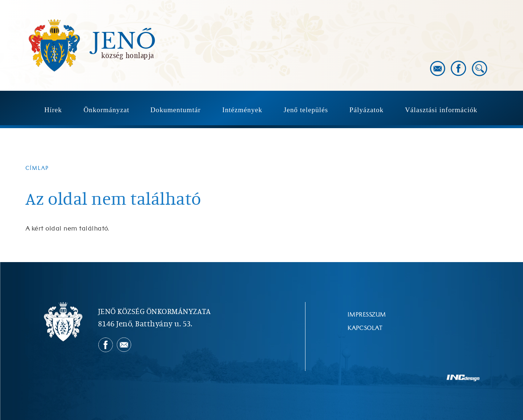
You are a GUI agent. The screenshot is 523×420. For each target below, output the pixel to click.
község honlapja (128, 55)
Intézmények (242, 110)
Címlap (37, 168)
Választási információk (441, 110)
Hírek (53, 110)
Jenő (124, 41)
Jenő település (306, 110)
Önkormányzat (106, 110)
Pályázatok (366, 110)
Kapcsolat (365, 328)
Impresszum (367, 315)
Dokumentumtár (176, 110)
